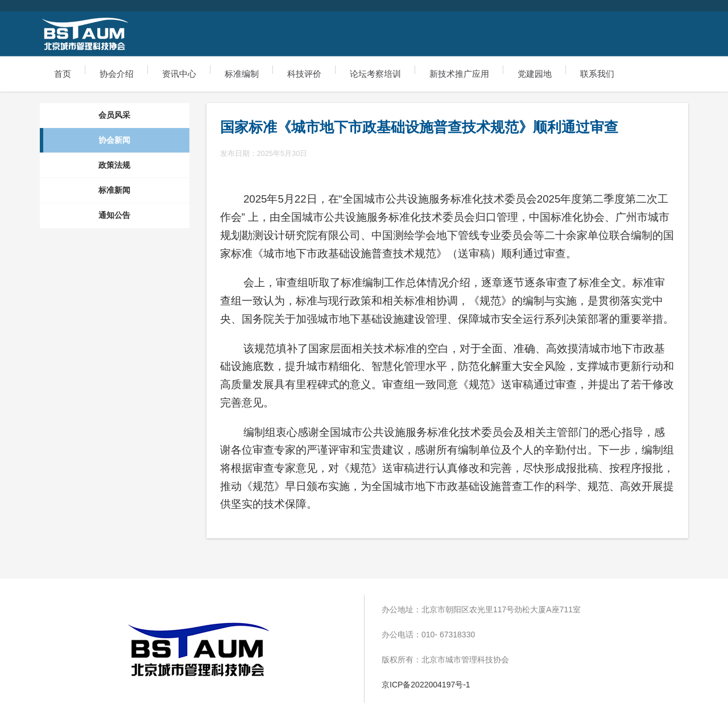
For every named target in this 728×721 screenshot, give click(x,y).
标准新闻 (114, 190)
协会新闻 (114, 140)
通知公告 (114, 215)
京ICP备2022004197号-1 (426, 685)
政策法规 (114, 165)
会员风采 (114, 115)
